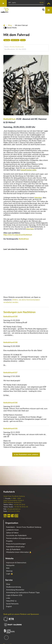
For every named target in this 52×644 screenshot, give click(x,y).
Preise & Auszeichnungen (16, 544)
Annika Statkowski (17, 47)
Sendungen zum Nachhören (19, 312)
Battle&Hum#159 (10, 317)
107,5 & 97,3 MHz (14, 511)
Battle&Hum (10, 119)
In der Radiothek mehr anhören (26, 455)
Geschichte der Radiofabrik (16, 535)
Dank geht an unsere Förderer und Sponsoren (21, 614)
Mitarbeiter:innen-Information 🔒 (19, 552)
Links (8, 598)
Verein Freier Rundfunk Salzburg (14, 496)
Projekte (9, 541)
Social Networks (12, 604)
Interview (38, 198)
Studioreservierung (13, 587)
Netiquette (10, 565)
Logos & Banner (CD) (14, 595)
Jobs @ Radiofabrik (13, 549)
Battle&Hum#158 (10, 342)
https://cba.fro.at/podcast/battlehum (18, 235)
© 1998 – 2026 (16, 499)
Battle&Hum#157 (10, 373)
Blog (10, 25)
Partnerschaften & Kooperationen (19, 538)
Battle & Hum (15, 40)
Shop (8, 584)
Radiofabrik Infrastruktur (15, 547)
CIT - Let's (12, 3)
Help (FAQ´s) (11, 601)
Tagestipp (7, 40)
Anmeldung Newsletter (15, 590)
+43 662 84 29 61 (19, 505)
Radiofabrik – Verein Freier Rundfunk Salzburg (24, 527)
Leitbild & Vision (12, 530)
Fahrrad (23, 40)
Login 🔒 (10, 574)
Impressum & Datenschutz (16, 563)
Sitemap (9, 571)
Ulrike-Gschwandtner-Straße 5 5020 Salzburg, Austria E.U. (14, 501)
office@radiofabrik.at (14, 509)
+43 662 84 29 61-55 (21, 507)
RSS (8, 568)
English (9, 606)
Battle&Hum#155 (10, 429)
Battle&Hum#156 (10, 403)
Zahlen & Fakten (12, 533)
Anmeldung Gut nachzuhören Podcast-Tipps (23, 593)
